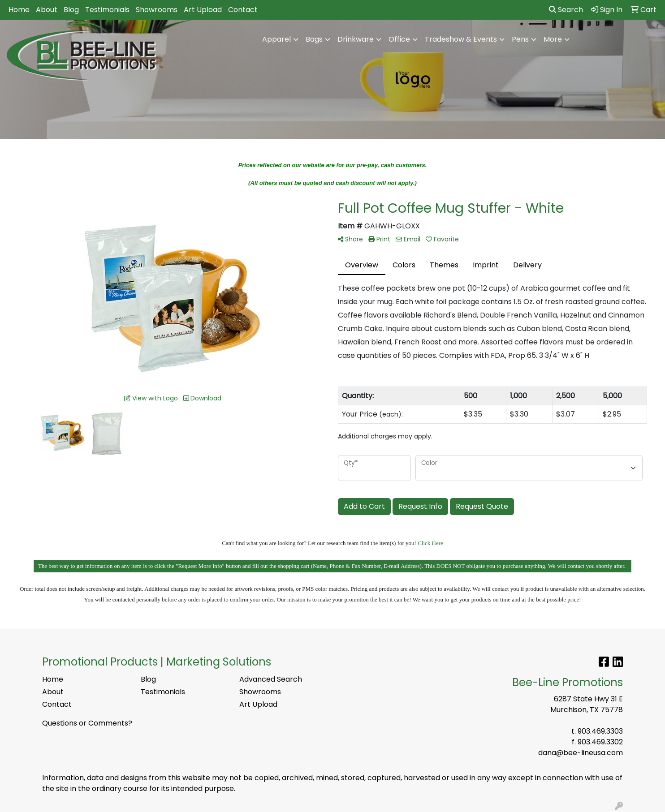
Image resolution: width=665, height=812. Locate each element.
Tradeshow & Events (461, 39)
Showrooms (157, 10)
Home (19, 10)
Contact (243, 10)
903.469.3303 (600, 731)
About (47, 10)
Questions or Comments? (87, 723)
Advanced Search (271, 679)
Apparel (276, 39)
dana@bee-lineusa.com (581, 753)
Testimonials (107, 10)
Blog (71, 10)
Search (566, 10)
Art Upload (203, 10)
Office (399, 39)
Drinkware (356, 39)
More (553, 39)
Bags (314, 39)
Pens (520, 39)
